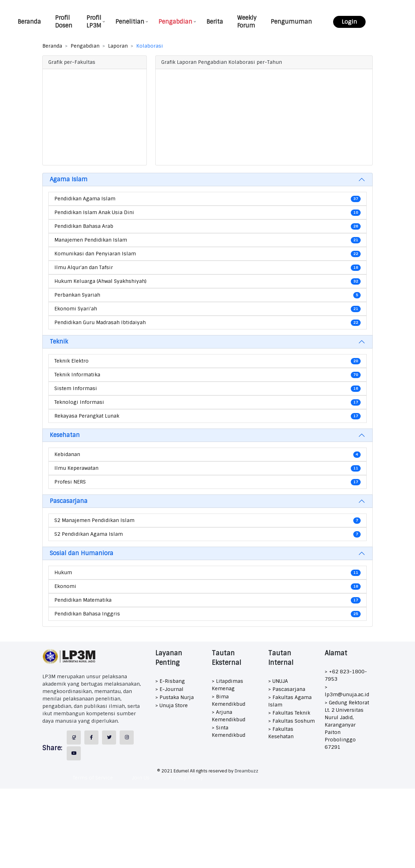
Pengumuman (292, 22)
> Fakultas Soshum (291, 721)
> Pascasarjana (287, 689)
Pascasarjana (69, 501)
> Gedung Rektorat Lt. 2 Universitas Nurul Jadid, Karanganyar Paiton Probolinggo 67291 (347, 725)
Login (350, 22)
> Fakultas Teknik (289, 713)
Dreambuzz (246, 771)
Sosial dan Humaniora (82, 553)
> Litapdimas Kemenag (227, 685)
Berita (215, 22)
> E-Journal (169, 689)
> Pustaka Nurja (175, 697)
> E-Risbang (170, 681)
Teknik (59, 342)
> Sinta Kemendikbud (228, 731)
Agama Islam (69, 179)
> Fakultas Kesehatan (281, 733)
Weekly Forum (248, 22)
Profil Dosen (64, 22)
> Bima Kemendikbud (228, 700)
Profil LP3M (95, 22)
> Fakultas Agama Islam (290, 701)
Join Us (141, 778)
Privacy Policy (186, 778)
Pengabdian (176, 22)
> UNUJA (278, 681)
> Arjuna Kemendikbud (228, 716)
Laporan (118, 46)
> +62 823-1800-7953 (346, 675)
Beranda (30, 22)
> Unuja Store (172, 705)
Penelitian (131, 22)
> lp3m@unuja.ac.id (347, 691)
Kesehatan (65, 435)
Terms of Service (93, 778)
